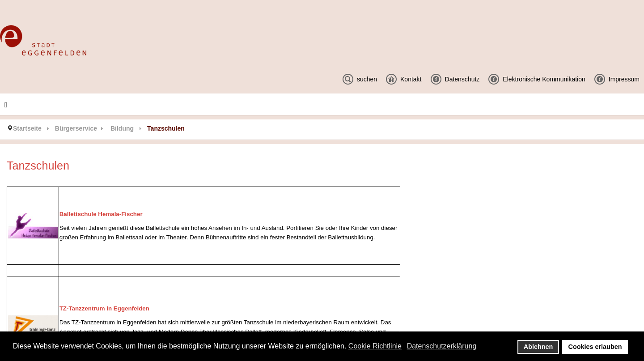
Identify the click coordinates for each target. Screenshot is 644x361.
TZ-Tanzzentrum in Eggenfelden (104, 308)
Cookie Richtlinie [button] (375, 346)
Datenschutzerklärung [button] (442, 346)
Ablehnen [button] (538, 347)
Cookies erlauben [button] (595, 347)
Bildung (122, 128)
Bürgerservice (76, 128)
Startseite (27, 128)
